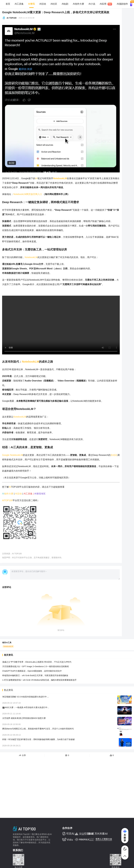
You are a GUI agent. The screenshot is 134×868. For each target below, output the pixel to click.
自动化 (114, 455)
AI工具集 (19, 4)
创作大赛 (9, 494)
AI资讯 (31, 4)
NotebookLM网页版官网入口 (28, 194)
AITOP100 (7, 500)
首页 (8, 4)
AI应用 (104, 4)
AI (36, 178)
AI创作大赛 (78, 4)
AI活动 (43, 4)
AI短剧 (65, 4)
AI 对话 (131, 4)
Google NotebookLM (12, 455)
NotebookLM (31, 257)
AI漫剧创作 (122, 4)
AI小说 (92, 4)
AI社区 (54, 4)
